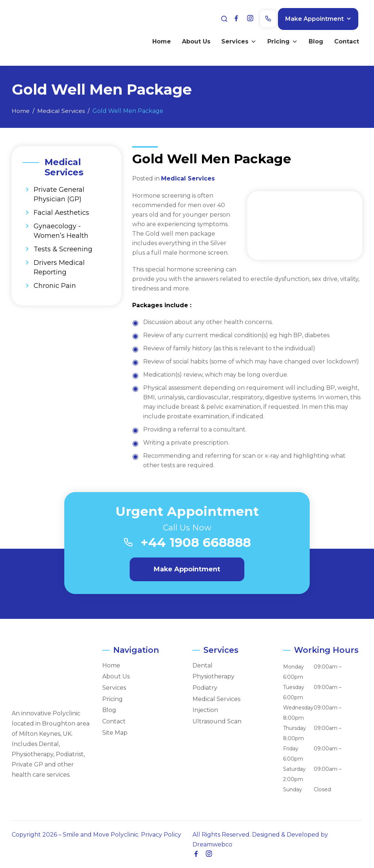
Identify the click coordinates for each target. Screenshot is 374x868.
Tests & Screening (63, 249)
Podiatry (205, 688)
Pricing (280, 41)
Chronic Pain (55, 286)
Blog (314, 41)
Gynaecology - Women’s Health (61, 231)
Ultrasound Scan (217, 722)
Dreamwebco (212, 844)
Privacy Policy (161, 835)
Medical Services (188, 178)
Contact (344, 41)
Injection (205, 711)
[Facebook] (242, 18)
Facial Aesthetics (61, 213)
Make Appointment (318, 18)
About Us (194, 41)
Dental (203, 666)
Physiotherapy (213, 677)
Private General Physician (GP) (59, 194)
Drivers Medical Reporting (59, 267)
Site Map (115, 733)
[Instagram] (255, 18)
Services (237, 41)
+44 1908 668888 (196, 543)
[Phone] (272, 18)
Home (159, 41)
